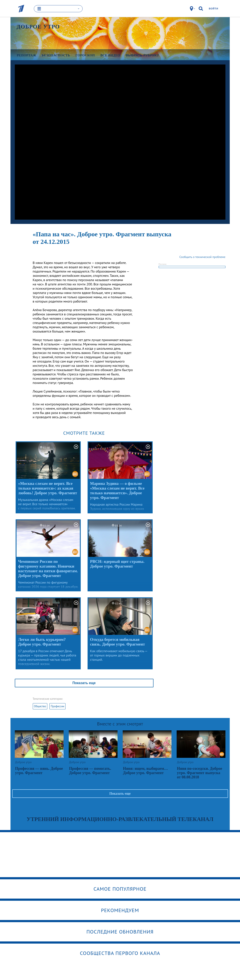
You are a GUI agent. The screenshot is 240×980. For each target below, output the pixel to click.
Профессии (58, 706)
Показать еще (84, 683)
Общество (40, 706)
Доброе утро (38, 27)
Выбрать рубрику (142, 55)
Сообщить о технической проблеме (202, 257)
